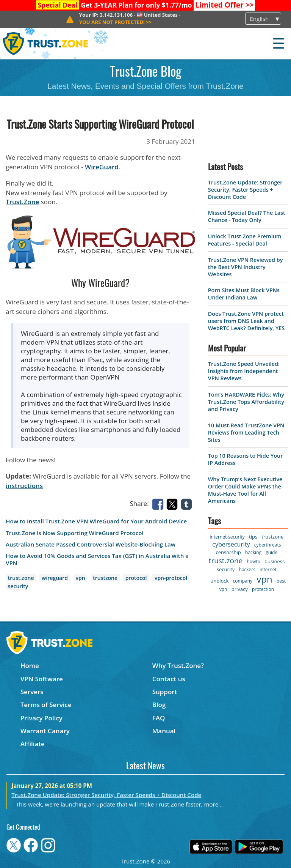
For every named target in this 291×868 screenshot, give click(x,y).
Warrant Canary (45, 731)
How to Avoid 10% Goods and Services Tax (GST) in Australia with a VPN (97, 559)
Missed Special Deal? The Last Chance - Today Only (247, 216)
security (18, 586)
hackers (247, 569)
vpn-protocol (171, 578)
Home (30, 666)
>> (225, 5)
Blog (159, 705)
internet (268, 569)
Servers (32, 692)
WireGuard (102, 167)
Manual (164, 731)
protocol (136, 578)
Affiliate (33, 744)
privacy (240, 589)
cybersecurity (231, 544)
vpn (81, 578)
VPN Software (42, 679)
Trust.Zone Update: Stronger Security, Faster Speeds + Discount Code (245, 190)
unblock (219, 581)
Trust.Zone (22, 202)
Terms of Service (46, 705)
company (243, 581)
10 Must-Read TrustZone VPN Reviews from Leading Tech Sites (246, 432)
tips (253, 537)
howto (254, 562)
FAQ (159, 718)
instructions (24, 486)
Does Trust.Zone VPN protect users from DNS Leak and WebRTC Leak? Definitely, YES (246, 321)
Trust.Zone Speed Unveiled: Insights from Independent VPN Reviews (244, 371)
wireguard (55, 578)
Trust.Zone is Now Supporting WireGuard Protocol (75, 533)
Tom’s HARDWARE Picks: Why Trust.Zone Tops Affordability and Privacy (246, 402)
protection (263, 589)
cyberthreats (268, 545)
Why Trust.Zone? (178, 666)
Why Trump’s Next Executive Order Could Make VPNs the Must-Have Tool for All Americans (245, 490)
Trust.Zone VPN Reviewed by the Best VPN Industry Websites (246, 267)
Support (165, 692)
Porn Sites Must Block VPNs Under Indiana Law (244, 294)
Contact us (169, 679)
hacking (253, 552)
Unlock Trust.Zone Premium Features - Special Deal (245, 240)
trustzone (105, 578)
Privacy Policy (41, 718)
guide (271, 552)
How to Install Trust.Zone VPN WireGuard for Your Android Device (96, 521)
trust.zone (21, 578)
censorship (228, 552)
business (275, 561)
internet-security (227, 537)
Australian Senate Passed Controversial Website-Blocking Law (91, 544)
